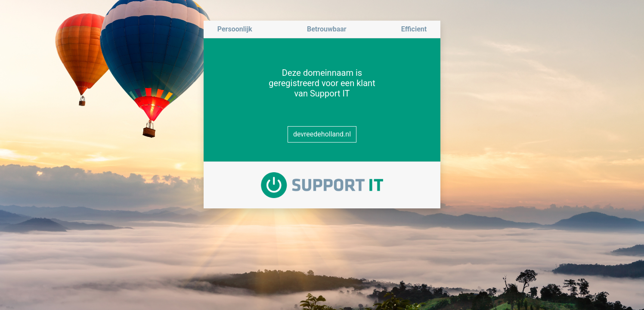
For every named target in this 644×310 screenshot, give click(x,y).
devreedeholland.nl (322, 134)
